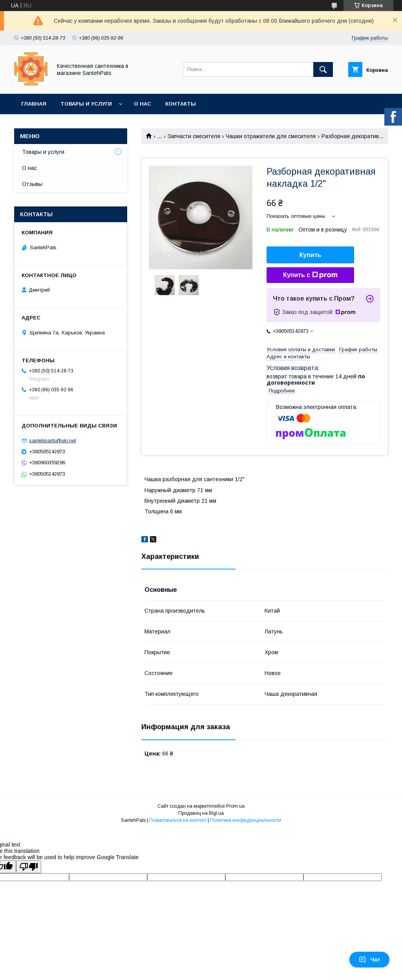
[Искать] (323, 69)
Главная (34, 104)
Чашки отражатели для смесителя (271, 136)
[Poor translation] (29, 867)
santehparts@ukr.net (52, 441)
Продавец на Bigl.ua (201, 813)
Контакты (181, 104)
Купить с (310, 275)
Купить (311, 255)
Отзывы (32, 184)
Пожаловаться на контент (178, 820)
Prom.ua (235, 806)
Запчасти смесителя (194, 136)
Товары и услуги (86, 104)
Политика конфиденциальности (246, 820)
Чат (369, 960)
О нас (143, 104)
